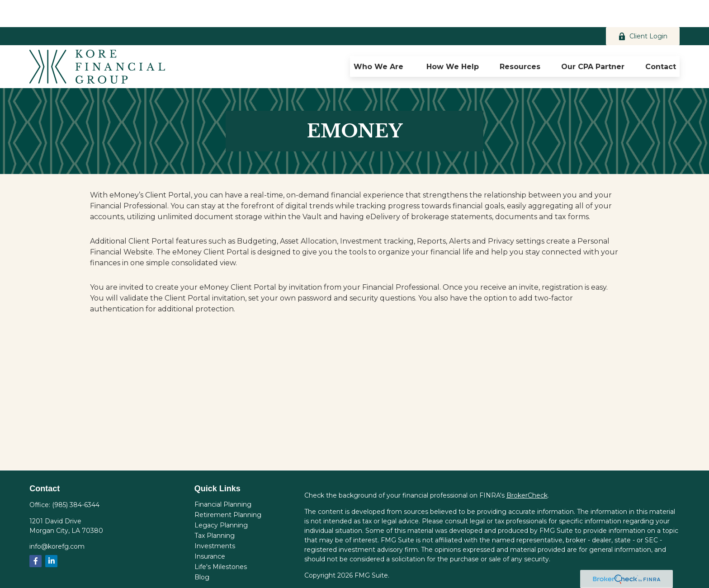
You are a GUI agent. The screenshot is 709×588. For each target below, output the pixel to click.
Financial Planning (223, 477)
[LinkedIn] (51, 534)
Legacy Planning (221, 498)
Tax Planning (215, 508)
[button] (380, 39)
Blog (202, 550)
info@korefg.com (57, 519)
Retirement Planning (228, 488)
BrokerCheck (527, 468)
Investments (215, 519)
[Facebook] (35, 534)
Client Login (643, 9)
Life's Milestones (221, 540)
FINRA (570, 574)
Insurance (210, 529)
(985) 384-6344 (76, 478)
